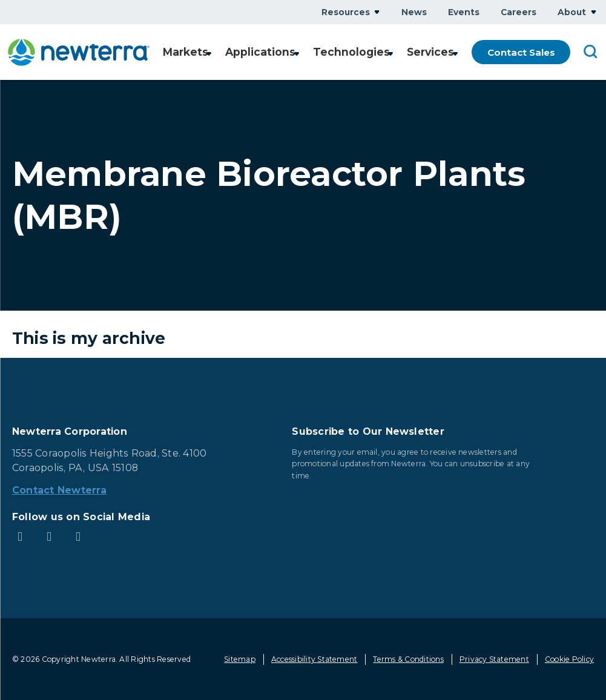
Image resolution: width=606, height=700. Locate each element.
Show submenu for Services (455, 53)
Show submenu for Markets (217, 53)
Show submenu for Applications (302, 53)
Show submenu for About (593, 12)
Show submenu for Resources (377, 12)
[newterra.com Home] (82, 52)
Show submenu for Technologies (391, 53)
